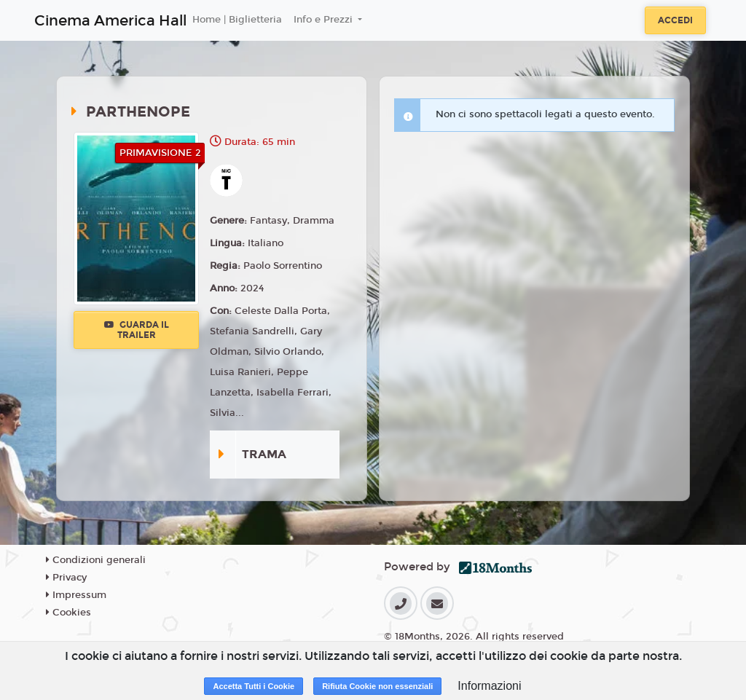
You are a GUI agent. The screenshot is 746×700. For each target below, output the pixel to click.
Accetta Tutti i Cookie (254, 686)
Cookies (68, 613)
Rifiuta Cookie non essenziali (377, 686)
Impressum (76, 595)
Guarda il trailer (137, 330)
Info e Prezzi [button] (325, 20)
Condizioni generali (96, 560)
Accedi (675, 20)
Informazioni (489, 686)
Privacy (66, 578)
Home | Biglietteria (237, 20)
